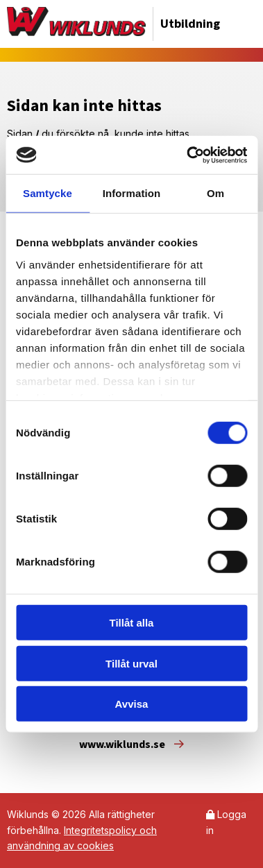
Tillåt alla (132, 623)
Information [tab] (132, 193)
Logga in (226, 822)
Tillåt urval (131, 663)
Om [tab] (215, 193)
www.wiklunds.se (131, 744)
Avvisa (132, 704)
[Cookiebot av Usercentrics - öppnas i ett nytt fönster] (188, 155)
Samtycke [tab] (48, 193)
